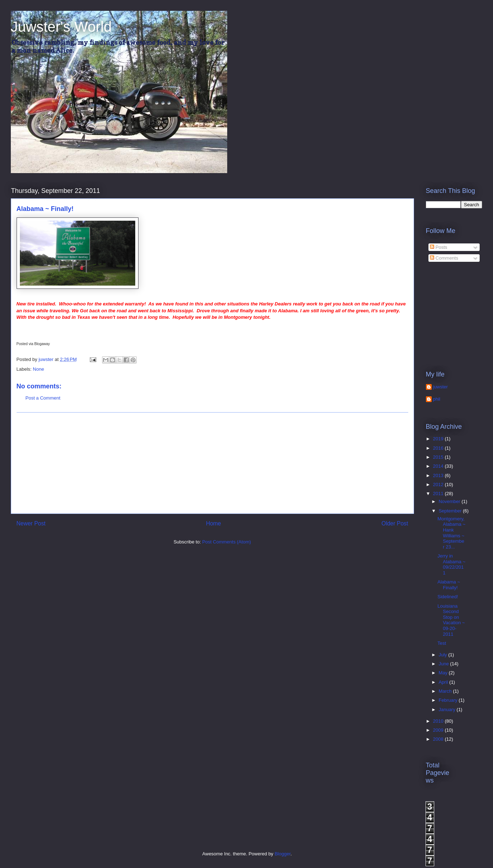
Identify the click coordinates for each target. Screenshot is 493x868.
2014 (439, 466)
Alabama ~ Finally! (449, 585)
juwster (441, 387)
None (38, 369)
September (451, 511)
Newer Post (31, 523)
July (443, 655)
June (444, 664)
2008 (439, 739)
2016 (439, 448)
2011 (439, 494)
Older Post (395, 523)
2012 (439, 484)
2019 (439, 439)
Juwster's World (61, 27)
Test (442, 643)
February (449, 700)
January (448, 710)
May (444, 673)
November (450, 501)
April (444, 682)
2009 (439, 730)
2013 (439, 475)
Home (214, 523)
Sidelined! (448, 597)
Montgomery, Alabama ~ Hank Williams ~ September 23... (452, 533)
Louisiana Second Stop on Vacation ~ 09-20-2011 (451, 620)
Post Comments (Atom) (227, 542)
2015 (439, 457)
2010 (439, 721)
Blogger (282, 854)
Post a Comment (43, 398)
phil (437, 399)
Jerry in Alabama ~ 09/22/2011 (452, 564)
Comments (444, 258)
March (446, 691)
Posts (439, 247)
